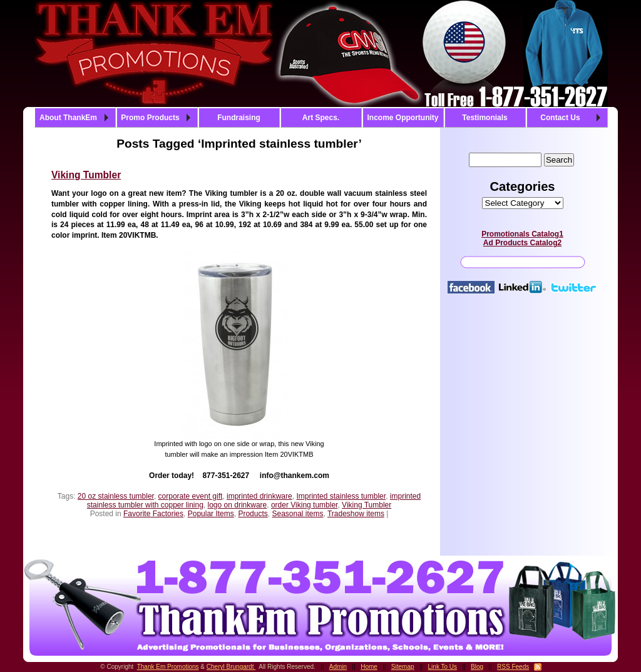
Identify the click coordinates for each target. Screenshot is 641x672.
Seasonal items (297, 514)
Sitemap (403, 667)
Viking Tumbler (86, 175)
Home (369, 667)
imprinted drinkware (259, 496)
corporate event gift (191, 496)
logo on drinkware (238, 505)
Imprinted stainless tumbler (341, 496)
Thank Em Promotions (168, 667)
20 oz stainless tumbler (116, 496)
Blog (477, 667)
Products (253, 514)
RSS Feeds (513, 667)
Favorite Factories (153, 514)
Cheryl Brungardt (231, 667)
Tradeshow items (356, 514)
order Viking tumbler (305, 505)
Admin (338, 667)
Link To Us (443, 667)
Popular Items (211, 514)
